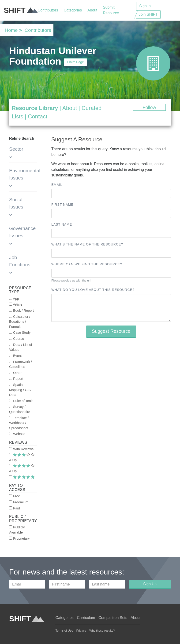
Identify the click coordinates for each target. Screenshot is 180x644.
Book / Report (21, 311)
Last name (62, 224)
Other (15, 373)
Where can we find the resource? (87, 264)
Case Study (20, 333)
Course (17, 339)
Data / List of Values (21, 347)
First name (62, 205)
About (92, 10)
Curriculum (86, 618)
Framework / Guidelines (21, 364)
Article (16, 304)
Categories (73, 10)
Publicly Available (17, 530)
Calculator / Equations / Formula (20, 322)
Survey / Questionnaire (20, 409)
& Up (22, 457)
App (14, 299)
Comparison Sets (113, 618)
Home (11, 30)
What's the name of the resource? (87, 244)
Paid (15, 508)
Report (16, 379)
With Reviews (21, 449)
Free (15, 496)
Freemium (19, 502)
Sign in (145, 6)
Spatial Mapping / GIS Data (20, 390)
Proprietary (19, 538)
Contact (38, 116)
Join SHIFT (148, 14)
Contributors (48, 10)
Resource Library (35, 108)
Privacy (81, 631)
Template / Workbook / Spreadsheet (19, 423)
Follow (149, 107)
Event (15, 356)
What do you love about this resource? (93, 290)
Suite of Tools (21, 401)
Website (17, 434)
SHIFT (21, 10)
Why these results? (102, 631)
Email (57, 185)
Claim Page (75, 62)
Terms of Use (64, 631)
